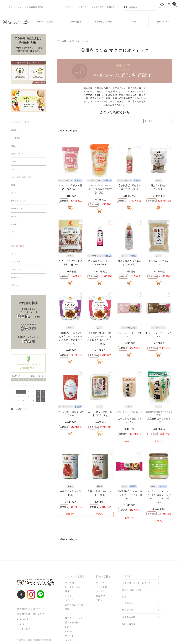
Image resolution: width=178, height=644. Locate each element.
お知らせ (127, 576)
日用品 (14, 216)
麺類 (13, 185)
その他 (14, 224)
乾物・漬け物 (17, 208)
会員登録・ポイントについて (137, 583)
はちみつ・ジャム (18, 201)
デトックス (16, 262)
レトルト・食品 (73, 587)
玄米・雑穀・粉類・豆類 (21, 177)
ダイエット (16, 254)
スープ (14, 193)
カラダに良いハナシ (104, 22)
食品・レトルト (17, 146)
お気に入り (23, 619)
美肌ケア (15, 285)
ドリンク (15, 169)
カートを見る (24, 629)
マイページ (23, 624)
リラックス (16, 270)
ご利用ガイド (129, 603)
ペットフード (72, 640)
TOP (59, 41)
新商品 (14, 130)
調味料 (68, 591)
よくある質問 (129, 617)
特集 (134, 22)
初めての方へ (163, 22)
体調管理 (15, 277)
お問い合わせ (129, 624)
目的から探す (75, 22)
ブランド (15, 232)
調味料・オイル (17, 154)
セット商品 (16, 138)
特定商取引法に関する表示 (30, 614)
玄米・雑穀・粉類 (74, 605)
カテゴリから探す (46, 22)
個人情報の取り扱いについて (32, 609)
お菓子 (14, 161)
